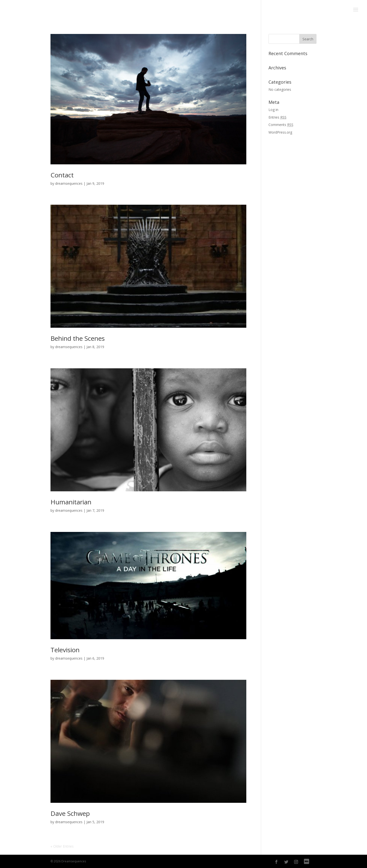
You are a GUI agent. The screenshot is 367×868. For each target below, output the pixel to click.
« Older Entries (62, 846)
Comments (281, 125)
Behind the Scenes (78, 338)
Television (65, 650)
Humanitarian (71, 502)
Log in (273, 110)
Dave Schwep (70, 813)
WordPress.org (280, 132)
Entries (277, 117)
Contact (62, 175)
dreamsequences (69, 183)
